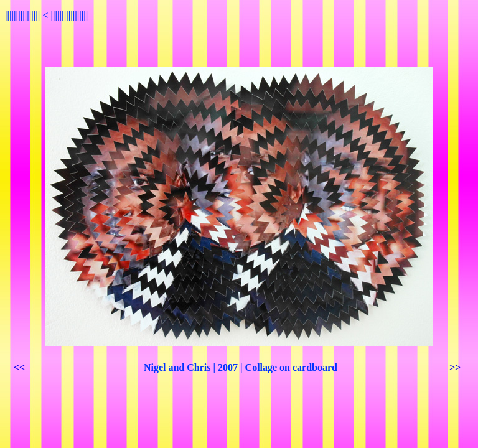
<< (19, 367)
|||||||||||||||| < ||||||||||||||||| (46, 15)
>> (455, 367)
